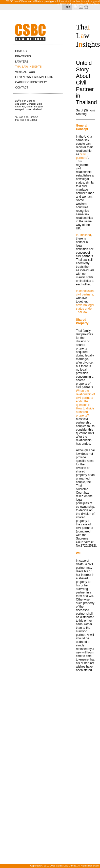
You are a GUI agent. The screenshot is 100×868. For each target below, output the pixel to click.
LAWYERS (22, 62)
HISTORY (21, 51)
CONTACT (22, 87)
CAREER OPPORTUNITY (31, 82)
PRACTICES (23, 56)
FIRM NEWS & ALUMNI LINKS (34, 77)
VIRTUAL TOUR (25, 72)
